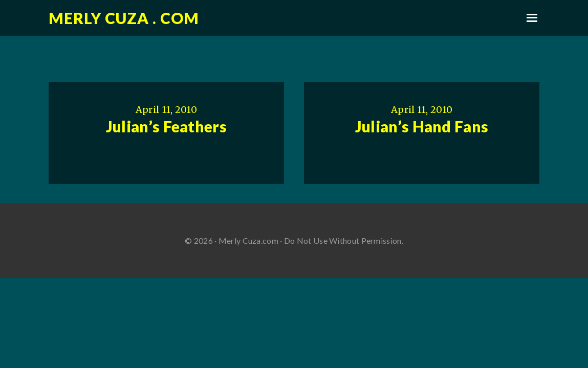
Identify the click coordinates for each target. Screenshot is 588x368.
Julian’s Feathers (166, 126)
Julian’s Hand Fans (422, 126)
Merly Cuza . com (124, 18)
